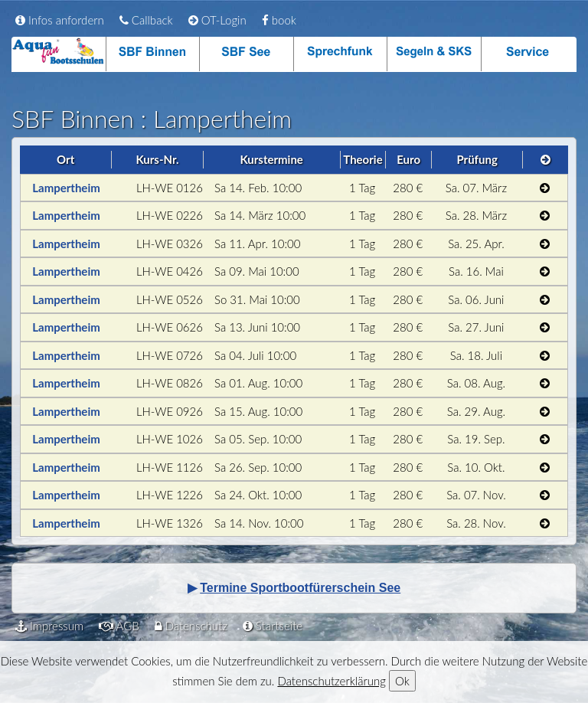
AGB (119, 626)
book (279, 20)
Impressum (49, 626)
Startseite (273, 626)
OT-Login (217, 20)
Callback (146, 20)
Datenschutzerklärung (331, 681)
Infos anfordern (60, 20)
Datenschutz (191, 626)
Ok (402, 681)
